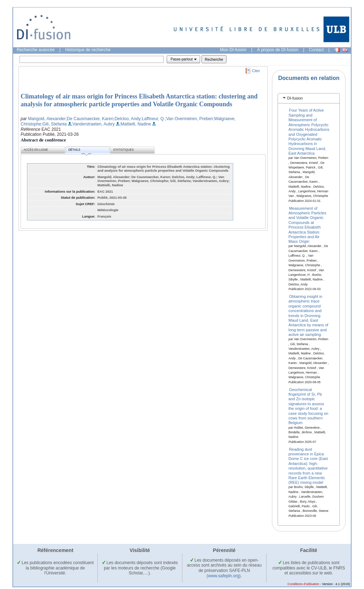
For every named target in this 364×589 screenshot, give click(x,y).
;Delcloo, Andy (127, 119)
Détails (80, 151)
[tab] (309, 98)
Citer (256, 71)
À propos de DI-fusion (278, 50)
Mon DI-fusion (233, 50)
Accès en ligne (36, 150)
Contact (316, 50)
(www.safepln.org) (224, 576)
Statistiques (123, 150)
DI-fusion (295, 98)
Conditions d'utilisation (303, 584)
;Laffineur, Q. (153, 119)
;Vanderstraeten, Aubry (93, 124)
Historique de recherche (88, 50)
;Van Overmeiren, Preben (189, 119)
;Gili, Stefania (54, 124)
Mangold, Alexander (47, 119)
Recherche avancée (36, 50)
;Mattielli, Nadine (135, 124)
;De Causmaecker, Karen (90, 119)
